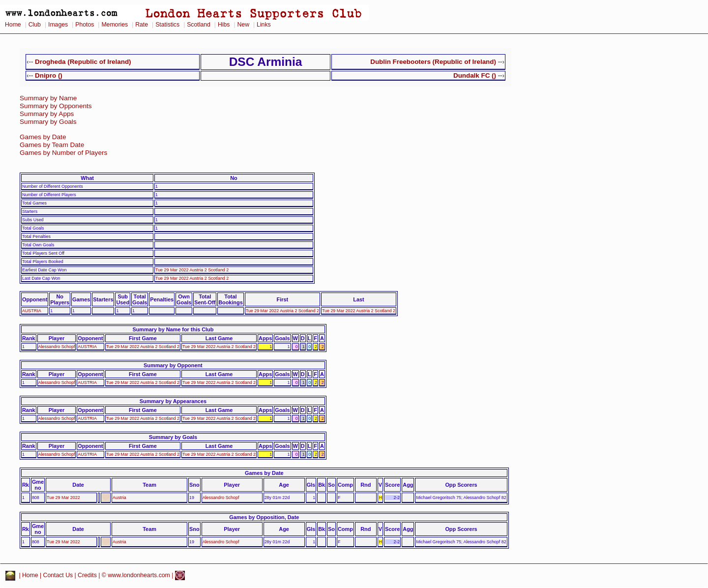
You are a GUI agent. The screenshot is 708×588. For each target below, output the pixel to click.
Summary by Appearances (173, 401)
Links (264, 25)
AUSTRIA (32, 311)
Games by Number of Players (63, 153)
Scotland (199, 25)
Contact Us (58, 575)
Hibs (224, 25)
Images (58, 25)
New (243, 25)
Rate (142, 25)
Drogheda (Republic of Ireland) (83, 62)
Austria (119, 498)
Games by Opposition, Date (264, 517)
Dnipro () (49, 75)
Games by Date (43, 137)
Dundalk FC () (475, 75)
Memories (115, 25)
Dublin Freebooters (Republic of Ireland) (433, 62)
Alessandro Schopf (57, 347)
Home (13, 25)
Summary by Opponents (56, 106)
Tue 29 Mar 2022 (63, 498)
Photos (85, 25)
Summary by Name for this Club (173, 329)
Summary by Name (48, 98)
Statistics (167, 25)
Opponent (35, 299)
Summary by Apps (47, 114)
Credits (87, 575)
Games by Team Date (52, 145)
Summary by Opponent (173, 365)
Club (35, 25)
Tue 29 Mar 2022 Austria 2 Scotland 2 (192, 270)
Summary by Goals (48, 122)
